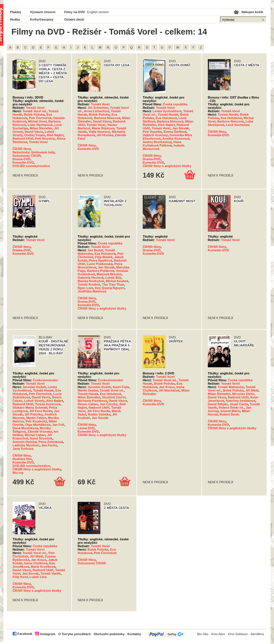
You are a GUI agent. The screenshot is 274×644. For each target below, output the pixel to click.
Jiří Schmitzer (98, 108)
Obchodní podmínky (109, 634)
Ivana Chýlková (36, 563)
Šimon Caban (88, 404)
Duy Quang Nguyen (110, 288)
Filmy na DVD (74, 12)
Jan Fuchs (49, 445)
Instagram (48, 634)
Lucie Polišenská (100, 264)
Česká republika (175, 104)
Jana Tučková (23, 449)
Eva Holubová (166, 118)
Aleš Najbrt (55, 135)
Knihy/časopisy (42, 19)
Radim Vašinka (99, 414)
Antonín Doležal (25, 442)
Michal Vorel (37, 121)
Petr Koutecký (36, 421)
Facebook (25, 634)
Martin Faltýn (36, 418)
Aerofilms (257, 634)
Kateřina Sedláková (240, 401)
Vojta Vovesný (99, 132)
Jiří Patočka (34, 414)
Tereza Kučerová (48, 404)
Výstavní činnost (43, 12)
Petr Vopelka (152, 132)
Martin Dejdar (88, 390)
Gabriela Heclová (91, 278)
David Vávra (34, 132)
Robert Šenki (230, 414)
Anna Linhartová (96, 111)
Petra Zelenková (51, 442)
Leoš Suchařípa (238, 125)
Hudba (15, 19)
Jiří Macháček (169, 390)
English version (98, 12)
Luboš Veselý (34, 401)
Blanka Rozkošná (91, 281)
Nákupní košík (252, 12)
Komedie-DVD (23, 162)
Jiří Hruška (105, 135)
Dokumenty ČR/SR (27, 156)
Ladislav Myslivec (26, 445)
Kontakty (134, 634)
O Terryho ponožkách (74, 634)
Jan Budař (95, 250)
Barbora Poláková (101, 271)
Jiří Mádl (252, 390)
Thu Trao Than (113, 284)
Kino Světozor (238, 634)
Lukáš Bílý (113, 278)
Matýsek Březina (109, 274)
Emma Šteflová (175, 132)
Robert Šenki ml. (231, 408)
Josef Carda (239, 404)
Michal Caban (35, 435)
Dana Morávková (25, 428)
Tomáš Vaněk (51, 573)
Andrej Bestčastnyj (157, 142)
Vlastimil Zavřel (114, 397)
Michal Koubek (117, 281)
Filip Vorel (20, 577)
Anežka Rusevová (176, 139)
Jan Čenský (109, 404)
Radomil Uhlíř (23, 139)
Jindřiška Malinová (92, 291)
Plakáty (16, 12)
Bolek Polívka (34, 115)
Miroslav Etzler (243, 394)
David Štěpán (218, 404)
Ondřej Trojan (35, 135)
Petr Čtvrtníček (40, 118)
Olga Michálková (38, 425)
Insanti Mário (230, 411)
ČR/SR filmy (22, 149)
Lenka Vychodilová (167, 111)
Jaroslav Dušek (34, 387)
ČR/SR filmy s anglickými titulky (167, 166)
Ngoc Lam (85, 288)
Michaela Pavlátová (92, 401)
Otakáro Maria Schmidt (30, 408)
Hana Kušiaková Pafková (162, 144)
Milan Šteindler (41, 128)
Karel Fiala (121, 387)
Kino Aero (218, 634)
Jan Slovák (180, 128)
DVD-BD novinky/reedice (31, 166)
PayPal (166, 634)
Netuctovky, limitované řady (34, 152)
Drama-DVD (21, 159)
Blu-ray (18, 473)
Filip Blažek (104, 257)
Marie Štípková (103, 128)
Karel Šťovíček (41, 438)
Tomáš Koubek (89, 284)
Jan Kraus (167, 387)
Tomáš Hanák (168, 115)
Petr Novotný (45, 139)
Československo (45, 380)
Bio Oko (203, 634)
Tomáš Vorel (35, 108)
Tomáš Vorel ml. (35, 111)
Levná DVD (86, 428)
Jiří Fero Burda (41, 411)
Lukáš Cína (38, 577)
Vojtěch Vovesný (155, 135)
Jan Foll (58, 425)
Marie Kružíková (43, 567)
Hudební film (22, 459)
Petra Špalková (100, 260)
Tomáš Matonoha (231, 387)
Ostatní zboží (74, 19)
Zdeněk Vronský (40, 432)
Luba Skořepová (40, 125)
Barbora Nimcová (107, 118)
